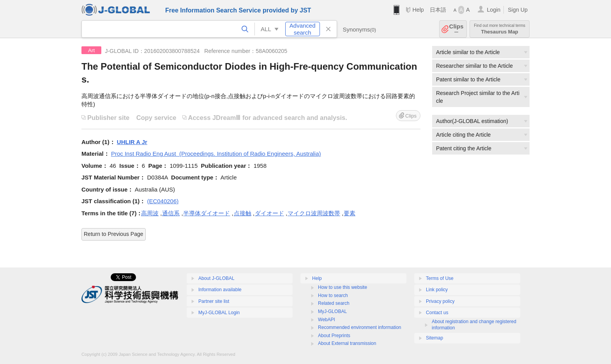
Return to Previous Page (114, 234)
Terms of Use (440, 278)
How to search (333, 295)
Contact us (437, 313)
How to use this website (343, 287)
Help (418, 10)
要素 (350, 213)
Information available (220, 290)
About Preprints (334, 336)
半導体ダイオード (207, 213)
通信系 (171, 213)
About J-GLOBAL (216, 278)
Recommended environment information (359, 327)
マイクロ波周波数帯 (314, 213)
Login (494, 10)
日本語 (438, 10)
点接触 (243, 213)
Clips (456, 29)
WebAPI (327, 320)
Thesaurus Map (500, 29)
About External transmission (347, 343)
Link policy (437, 290)
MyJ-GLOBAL (332, 311)
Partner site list (214, 301)
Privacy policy (440, 301)
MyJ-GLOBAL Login (219, 313)
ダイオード (269, 213)
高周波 (150, 213)
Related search (334, 303)
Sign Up (518, 10)
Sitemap (434, 338)
